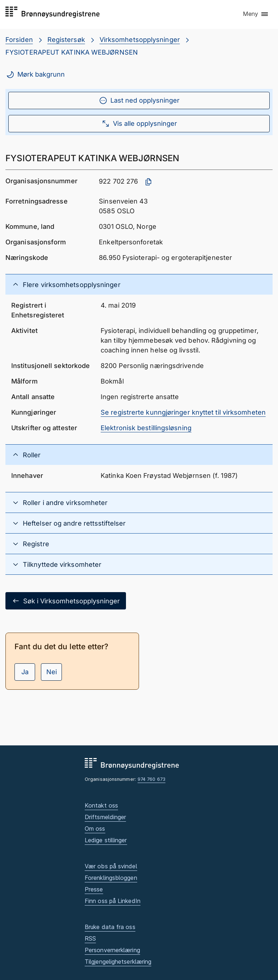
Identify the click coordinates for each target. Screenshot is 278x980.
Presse (94, 889)
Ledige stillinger (106, 840)
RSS (90, 938)
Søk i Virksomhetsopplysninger (66, 601)
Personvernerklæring (112, 950)
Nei (52, 672)
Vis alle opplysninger (139, 124)
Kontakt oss (101, 805)
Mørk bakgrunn (35, 74)
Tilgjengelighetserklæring (118, 962)
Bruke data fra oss (110, 927)
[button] (256, 14)
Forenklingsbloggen (111, 878)
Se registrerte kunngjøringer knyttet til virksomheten (183, 412)
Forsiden (19, 40)
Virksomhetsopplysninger (140, 40)
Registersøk (66, 40)
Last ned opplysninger (139, 100)
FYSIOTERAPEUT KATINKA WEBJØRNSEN (72, 52)
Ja (25, 672)
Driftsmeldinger (105, 817)
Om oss (95, 829)
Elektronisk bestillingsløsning (146, 428)
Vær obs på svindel (111, 866)
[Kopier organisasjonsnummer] (148, 182)
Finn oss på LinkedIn (113, 901)
